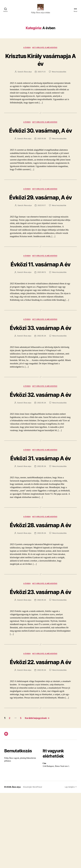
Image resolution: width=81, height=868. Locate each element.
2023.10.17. (42, 225)
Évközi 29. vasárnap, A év (40, 213)
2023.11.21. (42, 75)
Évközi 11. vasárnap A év (40, 287)
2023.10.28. (42, 150)
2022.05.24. (42, 371)
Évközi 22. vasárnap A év (40, 733)
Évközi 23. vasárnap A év (40, 655)
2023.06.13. (42, 300)
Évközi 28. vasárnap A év (40, 580)
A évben (27, 51)
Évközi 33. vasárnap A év (40, 359)
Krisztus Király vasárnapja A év (40, 63)
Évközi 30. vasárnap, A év (40, 138)
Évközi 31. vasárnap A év (40, 505)
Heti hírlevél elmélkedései (45, 51)
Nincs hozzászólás (59, 75)
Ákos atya (28, 75)
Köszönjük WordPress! (33, 862)
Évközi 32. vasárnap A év (40, 434)
